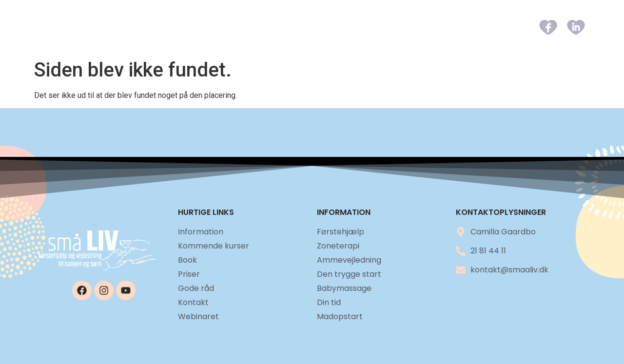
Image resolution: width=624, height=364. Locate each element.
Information (215, 27)
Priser (394, 27)
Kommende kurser (295, 27)
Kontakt (492, 27)
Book (356, 27)
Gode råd (441, 27)
